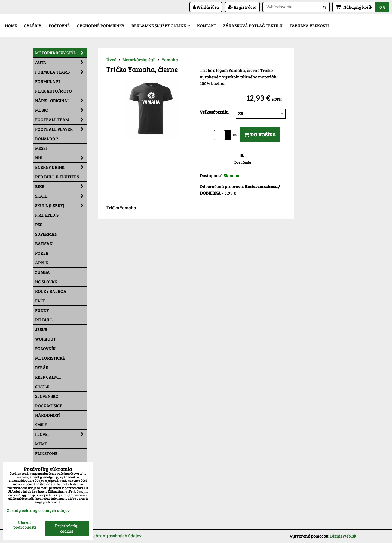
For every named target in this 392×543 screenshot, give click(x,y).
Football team (61, 120)
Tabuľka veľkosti (309, 25)
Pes (39, 224)
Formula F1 (48, 81)
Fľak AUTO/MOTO (53, 91)
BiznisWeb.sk (343, 536)
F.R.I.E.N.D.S (47, 215)
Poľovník (45, 348)
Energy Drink (61, 167)
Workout (45, 339)
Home (11, 25)
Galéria (33, 25)
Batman (44, 243)
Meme (41, 444)
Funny (42, 310)
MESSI (41, 148)
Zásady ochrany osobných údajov (109, 536)
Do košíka (260, 134)
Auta (61, 62)
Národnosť (48, 415)
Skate (61, 196)
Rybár (42, 367)
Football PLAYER (61, 129)
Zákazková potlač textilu (253, 25)
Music (61, 110)
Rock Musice (49, 406)
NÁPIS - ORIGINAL (61, 101)
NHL (61, 158)
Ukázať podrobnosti (25, 525)
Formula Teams (61, 72)
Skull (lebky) (61, 205)
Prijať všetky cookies (67, 528)
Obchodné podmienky (101, 25)
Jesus (41, 329)
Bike (61, 186)
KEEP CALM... (48, 377)
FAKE (40, 301)
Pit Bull (44, 320)
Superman (46, 234)
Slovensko (47, 396)
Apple (42, 263)
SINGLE (42, 386)
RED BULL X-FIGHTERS (57, 177)
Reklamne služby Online (161, 25)
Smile (41, 425)
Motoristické (50, 358)
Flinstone (46, 453)
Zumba (42, 272)
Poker (42, 253)
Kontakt (207, 25)
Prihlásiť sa (206, 7)
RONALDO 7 (47, 139)
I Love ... (61, 434)
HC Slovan (46, 282)
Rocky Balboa (51, 291)
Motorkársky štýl (61, 53)
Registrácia (242, 7)
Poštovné (59, 25)
